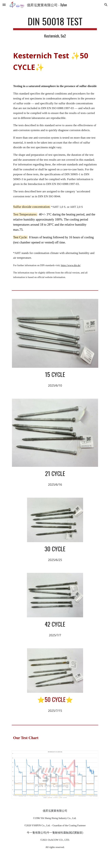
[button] (4, 5)
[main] (55, 27)
